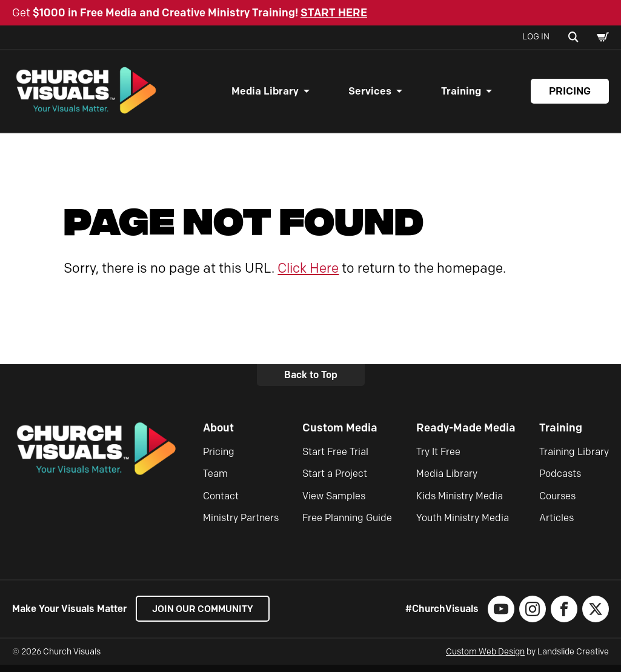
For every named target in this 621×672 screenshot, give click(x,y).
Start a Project (335, 481)
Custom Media (340, 434)
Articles (556, 525)
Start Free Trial (335, 458)
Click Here (308, 275)
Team (215, 481)
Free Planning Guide (347, 525)
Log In (536, 37)
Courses (557, 503)
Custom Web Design (485, 659)
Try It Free (438, 458)
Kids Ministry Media (460, 503)
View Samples (334, 503)
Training (461, 95)
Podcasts (560, 481)
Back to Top (311, 382)
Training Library (574, 458)
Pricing (570, 95)
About (218, 434)
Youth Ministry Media (463, 525)
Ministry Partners (241, 525)
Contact (221, 503)
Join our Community (206, 616)
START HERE (334, 13)
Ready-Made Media (466, 434)
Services (370, 95)
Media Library (265, 95)
